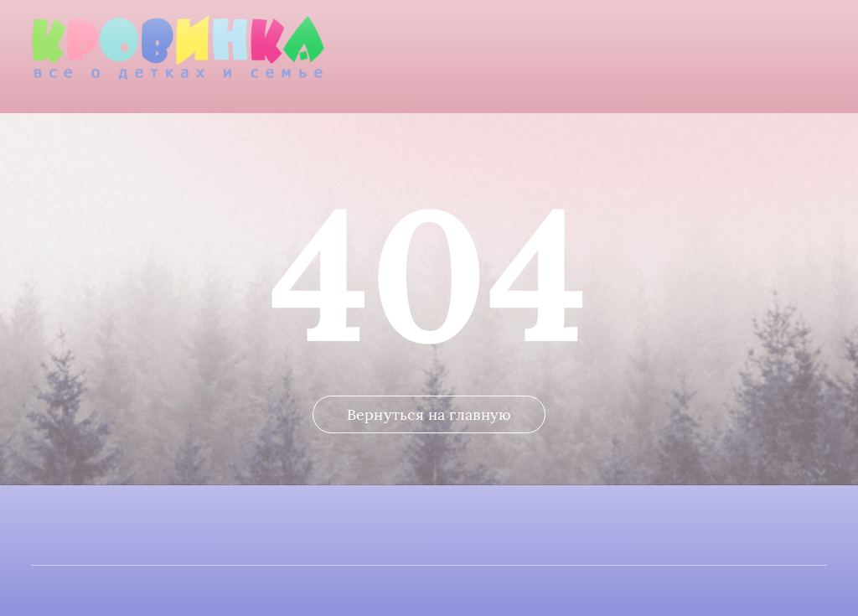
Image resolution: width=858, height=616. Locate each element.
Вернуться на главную (429, 414)
